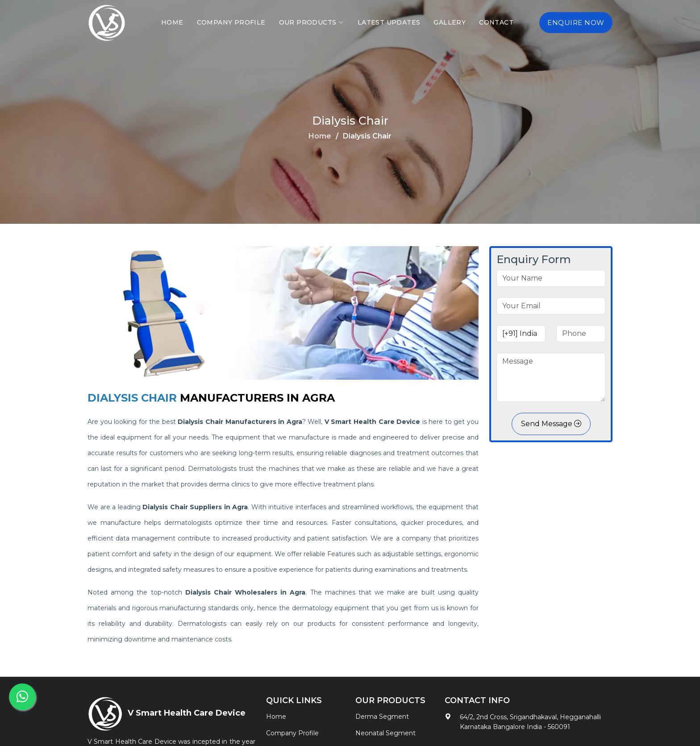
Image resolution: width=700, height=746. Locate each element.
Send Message (551, 424)
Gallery (450, 22)
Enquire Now (576, 23)
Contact (496, 22)
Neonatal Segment (385, 733)
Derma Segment (382, 717)
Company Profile (231, 22)
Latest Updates (389, 22)
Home (172, 22)
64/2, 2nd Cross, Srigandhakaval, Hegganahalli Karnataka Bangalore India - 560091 (530, 722)
